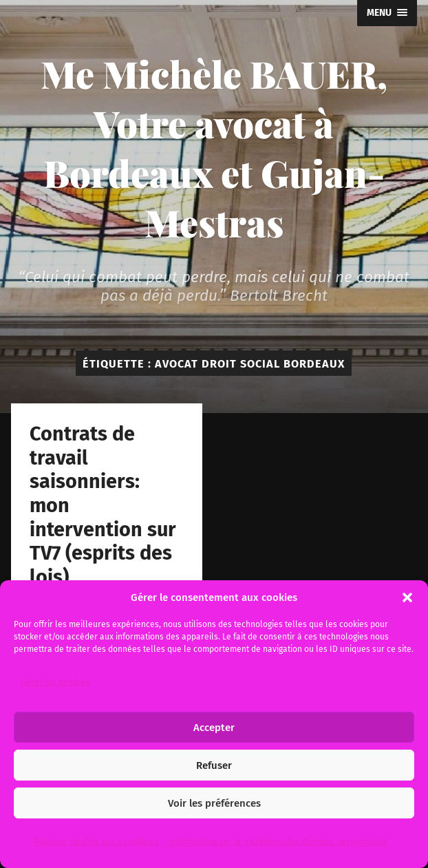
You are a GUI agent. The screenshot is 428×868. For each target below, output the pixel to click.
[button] (407, 597)
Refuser (214, 765)
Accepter (214, 728)
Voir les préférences (214, 803)
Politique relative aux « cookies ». (98, 842)
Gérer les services (55, 682)
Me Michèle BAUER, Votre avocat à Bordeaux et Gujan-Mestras (214, 148)
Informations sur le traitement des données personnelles (278, 842)
